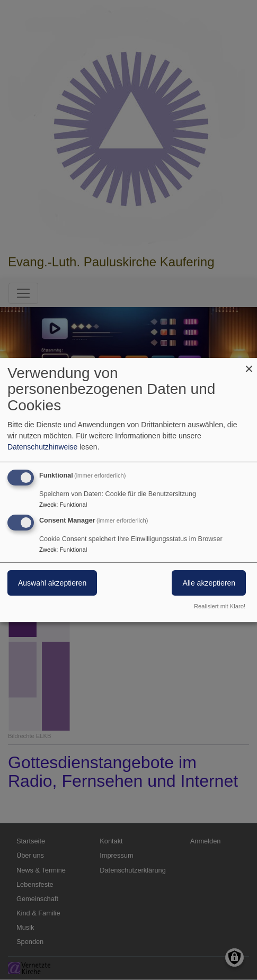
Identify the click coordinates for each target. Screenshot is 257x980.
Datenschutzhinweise (42, 447)
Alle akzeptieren (209, 583)
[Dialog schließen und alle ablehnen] (249, 365)
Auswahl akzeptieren (52, 583)
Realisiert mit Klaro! (220, 606)
